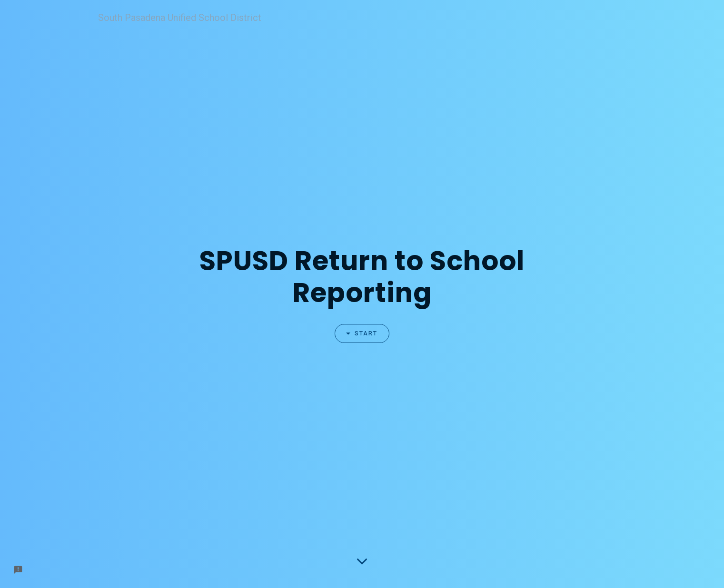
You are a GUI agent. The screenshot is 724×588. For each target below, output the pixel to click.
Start (357, 334)
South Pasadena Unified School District (180, 18)
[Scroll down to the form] (362, 561)
